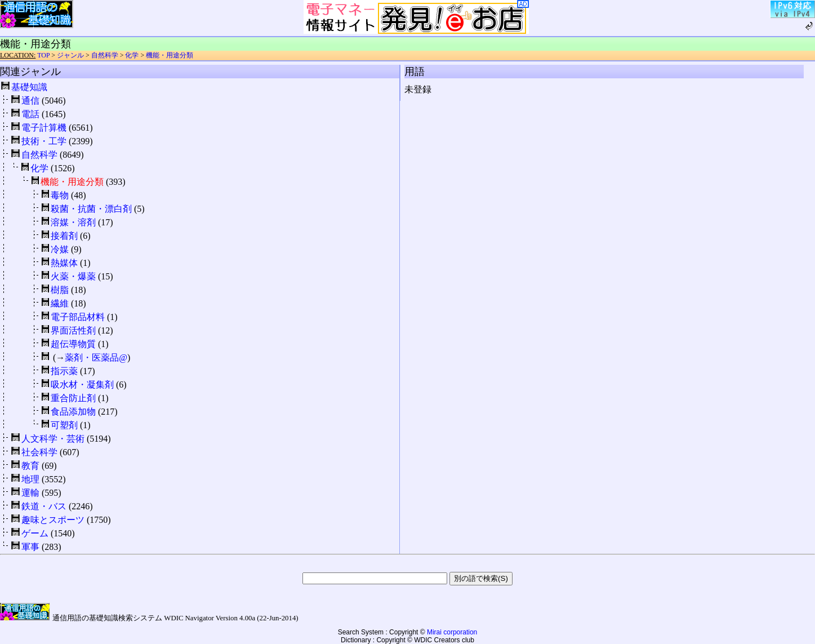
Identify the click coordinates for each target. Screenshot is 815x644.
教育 (30, 466)
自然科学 (105, 55)
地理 (30, 479)
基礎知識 (29, 87)
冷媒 (60, 249)
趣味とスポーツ (53, 520)
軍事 (30, 547)
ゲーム (35, 533)
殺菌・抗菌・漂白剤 (91, 209)
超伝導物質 (73, 344)
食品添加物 (73, 412)
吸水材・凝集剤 (82, 385)
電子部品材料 (78, 317)
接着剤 (64, 236)
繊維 (60, 303)
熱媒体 (64, 263)
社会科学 (39, 452)
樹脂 (60, 290)
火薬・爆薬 (73, 276)
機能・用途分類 (170, 55)
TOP (43, 55)
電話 (30, 114)
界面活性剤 (73, 330)
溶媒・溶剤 (73, 222)
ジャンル (70, 55)
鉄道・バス (44, 506)
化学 (132, 55)
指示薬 (64, 371)
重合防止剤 (73, 398)
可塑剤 (64, 425)
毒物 (60, 195)
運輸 (30, 493)
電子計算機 (44, 128)
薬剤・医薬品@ (96, 357)
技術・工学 (44, 141)
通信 (30, 101)
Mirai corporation (452, 632)
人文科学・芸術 (53, 439)
